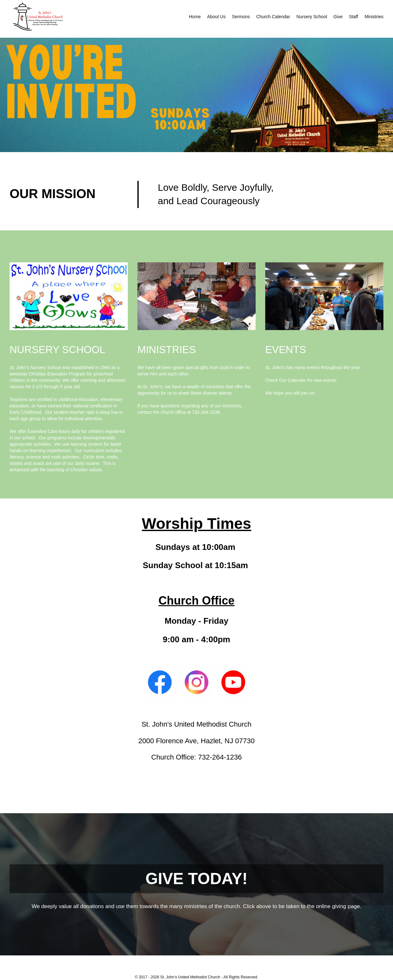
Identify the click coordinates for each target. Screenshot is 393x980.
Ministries (374, 17)
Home (195, 17)
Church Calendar (273, 17)
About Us (216, 17)
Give (338, 17)
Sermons (241, 17)
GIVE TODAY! (196, 879)
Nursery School (312, 17)
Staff (354, 17)
